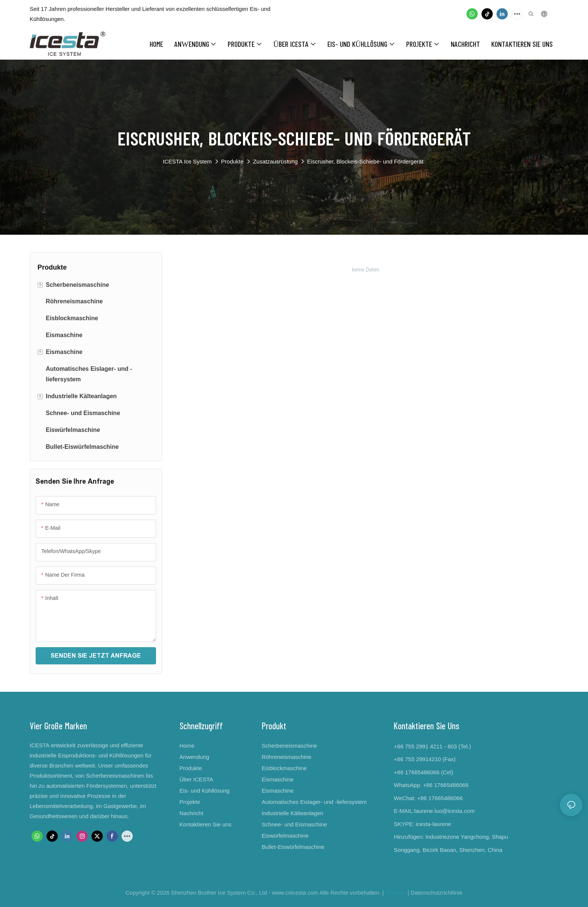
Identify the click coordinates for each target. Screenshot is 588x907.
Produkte (232, 161)
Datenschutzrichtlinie (436, 893)
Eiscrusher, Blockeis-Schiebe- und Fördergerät (365, 161)
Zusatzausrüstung (275, 161)
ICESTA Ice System (187, 161)
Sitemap (396, 893)
